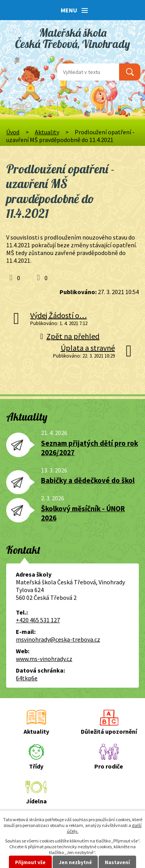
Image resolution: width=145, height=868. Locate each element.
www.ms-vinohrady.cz (44, 659)
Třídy (36, 766)
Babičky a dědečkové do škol (88, 480)
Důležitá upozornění (109, 731)
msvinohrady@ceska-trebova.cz (58, 639)
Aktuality (47, 132)
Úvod (13, 132)
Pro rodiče (109, 766)
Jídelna (36, 801)
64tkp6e (27, 678)
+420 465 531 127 (38, 620)
